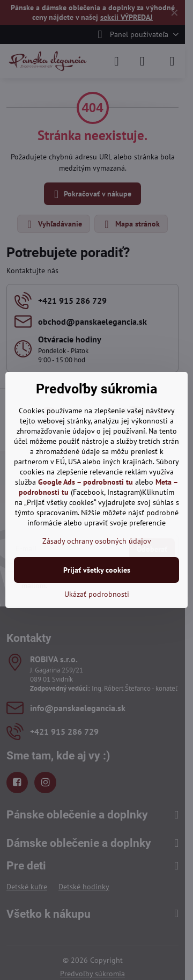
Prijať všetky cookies (97, 570)
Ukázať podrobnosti (97, 594)
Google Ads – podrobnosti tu (86, 482)
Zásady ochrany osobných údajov (97, 541)
